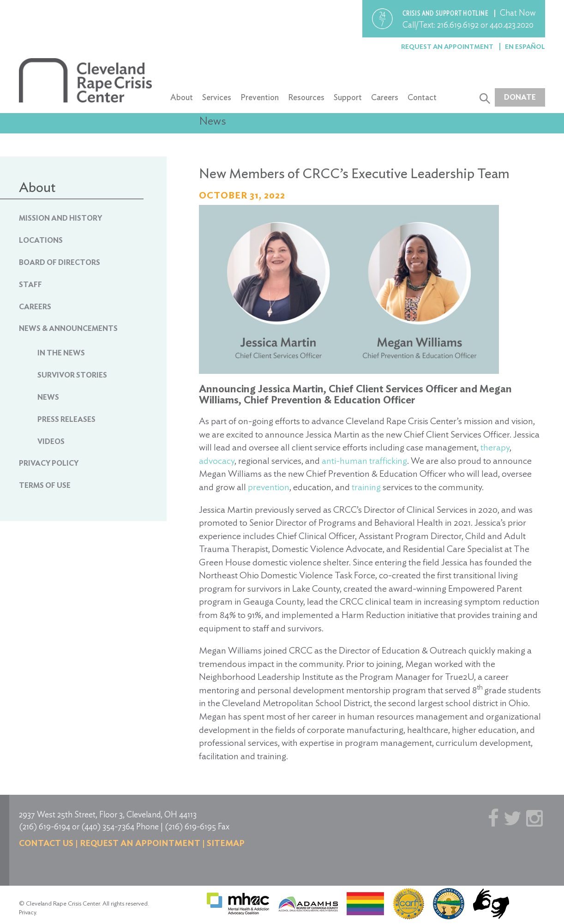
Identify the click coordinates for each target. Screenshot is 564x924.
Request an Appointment (448, 47)
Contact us (46, 843)
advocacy (217, 461)
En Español (525, 47)
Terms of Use (45, 485)
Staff (30, 285)
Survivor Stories (72, 375)
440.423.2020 (512, 25)
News (48, 397)
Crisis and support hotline (446, 13)
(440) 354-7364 (108, 826)
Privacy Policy (49, 463)
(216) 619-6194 (45, 826)
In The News (61, 353)
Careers (385, 97)
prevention (269, 487)
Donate (520, 97)
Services (217, 97)
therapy (495, 447)
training (366, 487)
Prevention (260, 97)
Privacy (27, 912)
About (182, 97)
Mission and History (60, 218)
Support (348, 97)
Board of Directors (60, 262)
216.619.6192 (458, 25)
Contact (422, 97)
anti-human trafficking (364, 461)
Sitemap (226, 843)
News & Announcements (68, 328)
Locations (41, 240)
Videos (51, 441)
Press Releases (66, 419)
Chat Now (518, 13)
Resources (306, 97)
